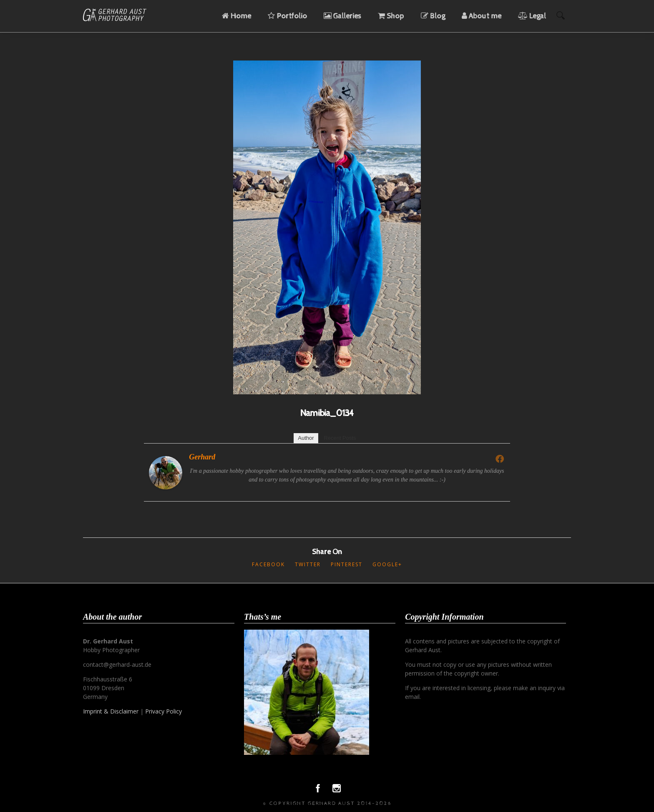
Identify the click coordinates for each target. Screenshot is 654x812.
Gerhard (202, 457)
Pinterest (347, 564)
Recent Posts (340, 438)
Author (306, 438)
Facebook (268, 564)
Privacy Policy (163, 711)
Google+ (387, 564)
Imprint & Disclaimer (111, 711)
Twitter (308, 564)
